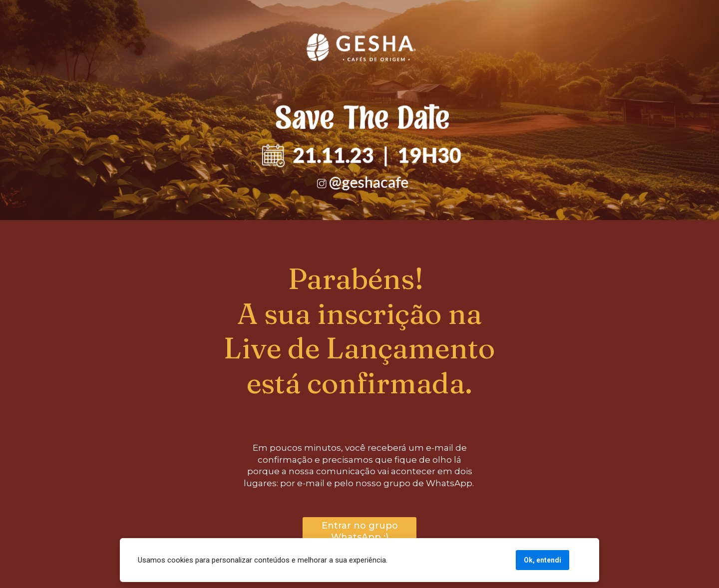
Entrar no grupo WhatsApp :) (360, 531)
